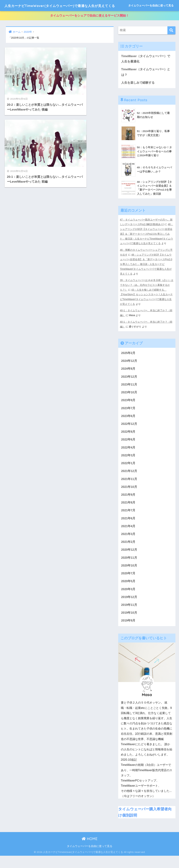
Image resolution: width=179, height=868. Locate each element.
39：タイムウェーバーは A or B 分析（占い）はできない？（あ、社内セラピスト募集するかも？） (147, 295)
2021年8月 (128, 514)
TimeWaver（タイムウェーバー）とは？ (146, 83)
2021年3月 (128, 545)
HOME (90, 851)
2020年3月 (128, 601)
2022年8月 (128, 442)
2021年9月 (128, 506)
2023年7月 (128, 418)
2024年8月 (128, 378)
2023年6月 (128, 426)
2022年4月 (128, 458)
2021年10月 (129, 498)
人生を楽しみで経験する (138, 94)
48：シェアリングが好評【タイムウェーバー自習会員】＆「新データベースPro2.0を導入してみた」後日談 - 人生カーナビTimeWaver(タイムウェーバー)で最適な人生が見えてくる (147, 245)
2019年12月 (129, 609)
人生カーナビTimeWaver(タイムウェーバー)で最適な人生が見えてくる (76, 5)
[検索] (171, 42)
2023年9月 (128, 410)
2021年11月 (129, 490)
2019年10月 (129, 625)
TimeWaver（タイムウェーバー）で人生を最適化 (146, 70)
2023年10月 (129, 402)
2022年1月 (128, 474)
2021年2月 (128, 553)
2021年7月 (128, 522)
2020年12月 (129, 561)
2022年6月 (128, 450)
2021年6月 (128, 530)
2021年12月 (129, 482)
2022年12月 (129, 434)
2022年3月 (128, 466)
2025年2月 (128, 362)
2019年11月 (129, 617)
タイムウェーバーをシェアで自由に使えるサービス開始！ (89, 27)
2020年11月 (129, 569)
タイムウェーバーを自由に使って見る (151, 16)
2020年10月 (129, 577)
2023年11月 (129, 394)
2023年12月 (129, 386)
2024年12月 (129, 370)
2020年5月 (128, 593)
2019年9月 (128, 633)
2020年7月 (128, 585)
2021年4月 (128, 537)
